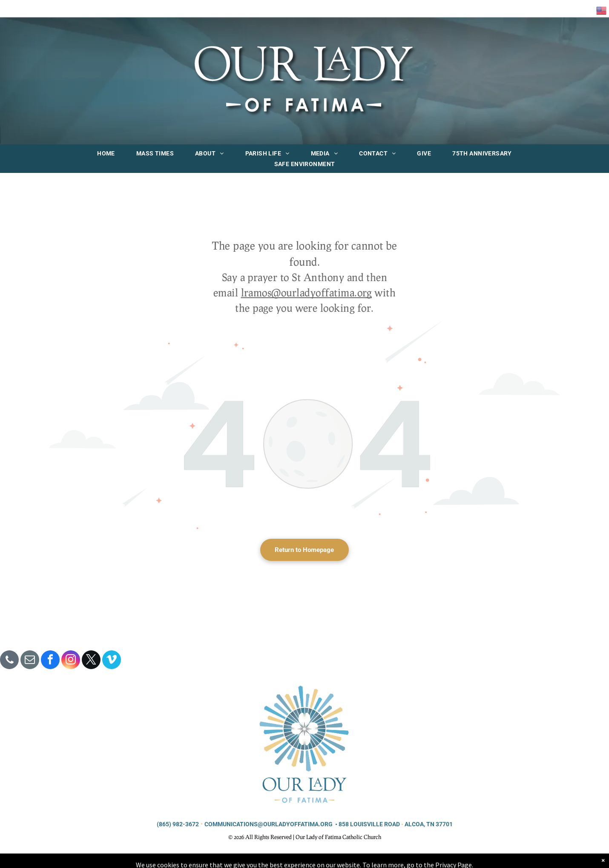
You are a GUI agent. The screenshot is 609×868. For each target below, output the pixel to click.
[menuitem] (106, 153)
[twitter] (91, 661)
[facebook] (50, 661)
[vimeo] (112, 661)
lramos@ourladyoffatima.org (306, 292)
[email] (30, 661)
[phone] (9, 661)
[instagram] (71, 661)
